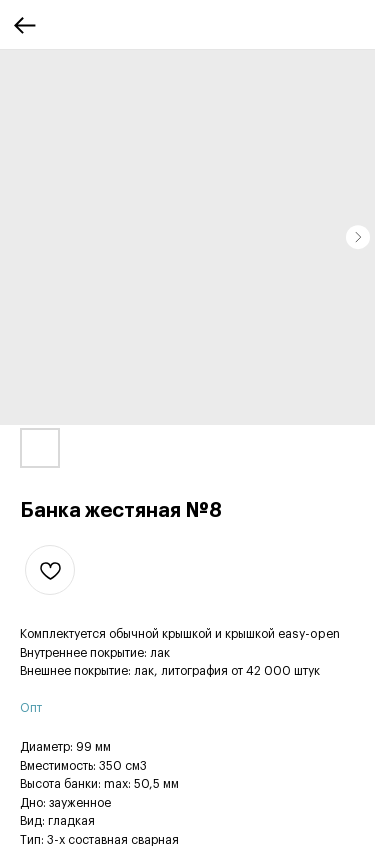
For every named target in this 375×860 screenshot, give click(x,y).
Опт (31, 708)
